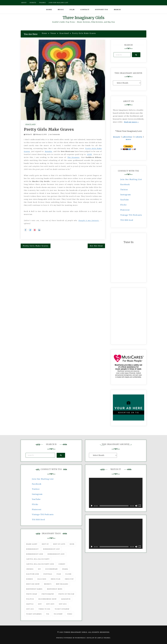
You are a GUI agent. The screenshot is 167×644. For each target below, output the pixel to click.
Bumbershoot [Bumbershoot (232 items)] (32, 549)
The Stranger (74, 157)
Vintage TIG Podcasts (131, 215)
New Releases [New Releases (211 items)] (62, 584)
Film (72, 10)
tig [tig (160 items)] (48, 614)
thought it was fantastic (89, 221)
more (128, 139)
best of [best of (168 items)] (45, 544)
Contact (85, 10)
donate (117, 137)
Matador (49, 151)
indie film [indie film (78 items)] (56, 579)
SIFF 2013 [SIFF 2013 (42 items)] (30, 609)
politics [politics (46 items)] (30, 599)
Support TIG (102, 10)
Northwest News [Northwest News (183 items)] (55, 589)
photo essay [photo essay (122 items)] (32, 594)
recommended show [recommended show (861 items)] (48, 599)
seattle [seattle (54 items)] (30, 604)
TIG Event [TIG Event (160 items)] (58, 614)
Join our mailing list (58, 3)
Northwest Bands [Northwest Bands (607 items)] (34, 589)
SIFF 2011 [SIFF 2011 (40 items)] (63, 604)
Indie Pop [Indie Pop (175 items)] (69, 579)
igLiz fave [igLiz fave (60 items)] (42, 579)
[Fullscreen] (140, 506)
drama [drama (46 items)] (65, 569)
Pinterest (125, 210)
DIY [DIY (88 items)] (39, 569)
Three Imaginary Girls (83, 18)
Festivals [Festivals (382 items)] (48, 574)
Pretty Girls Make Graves (49, 129)
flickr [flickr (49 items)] (68, 574)
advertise (127, 137)
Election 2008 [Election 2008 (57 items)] (33, 574)
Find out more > (131, 122)
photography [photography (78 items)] (48, 594)
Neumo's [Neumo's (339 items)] (48, 584)
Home (49, 10)
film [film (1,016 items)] (59, 574)
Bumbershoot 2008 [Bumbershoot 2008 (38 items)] (35, 554)
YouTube (125, 200)
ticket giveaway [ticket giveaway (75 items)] (62, 609)
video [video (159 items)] (70, 614)
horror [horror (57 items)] (30, 579)
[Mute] (136, 506)
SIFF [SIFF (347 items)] (40, 604)
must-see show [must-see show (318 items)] (33, 584)
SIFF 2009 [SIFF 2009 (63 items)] (50, 604)
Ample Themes (104, 638)
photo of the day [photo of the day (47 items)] (66, 594)
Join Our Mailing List (131, 179)
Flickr (124, 205)
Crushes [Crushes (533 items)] (30, 569)
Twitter (124, 190)
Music (61, 10)
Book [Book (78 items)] (72, 544)
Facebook (125, 184)
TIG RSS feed (127, 220)
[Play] (92, 506)
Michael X (29, 134)
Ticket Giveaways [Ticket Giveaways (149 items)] (34, 614)
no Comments (54, 134)
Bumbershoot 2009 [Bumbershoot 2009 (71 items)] (56, 554)
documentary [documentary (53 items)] (52, 569)
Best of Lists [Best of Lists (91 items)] (59, 544)
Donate (33, 3)
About (24, 3)
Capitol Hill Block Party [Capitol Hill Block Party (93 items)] (38, 559)
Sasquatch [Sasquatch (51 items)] (66, 599)
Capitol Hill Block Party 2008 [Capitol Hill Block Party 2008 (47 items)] (40, 564)
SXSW (89, 154)
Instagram (126, 195)
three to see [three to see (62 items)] (44, 609)
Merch (117, 10)
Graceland (30, 124)
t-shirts (138, 137)
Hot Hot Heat (96, 246)
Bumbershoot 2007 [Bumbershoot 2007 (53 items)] (52, 549)
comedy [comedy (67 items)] (62, 564)
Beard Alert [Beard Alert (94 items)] (32, 544)
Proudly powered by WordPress (71, 638)
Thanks (42, 3)
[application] (116, 493)
